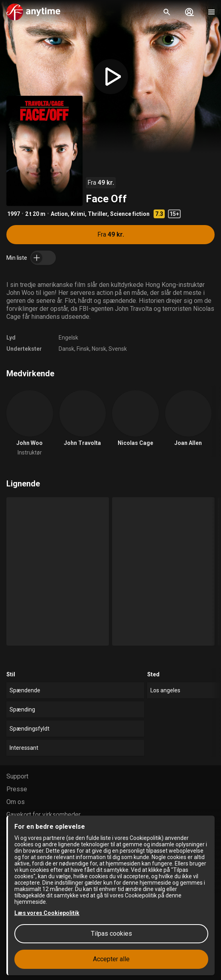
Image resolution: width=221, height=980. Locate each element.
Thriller (98, 214)
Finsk (83, 349)
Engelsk (68, 338)
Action (59, 214)
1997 (14, 214)
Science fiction (130, 214)
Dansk (66, 349)
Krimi (78, 214)
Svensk (118, 349)
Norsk (99, 349)
